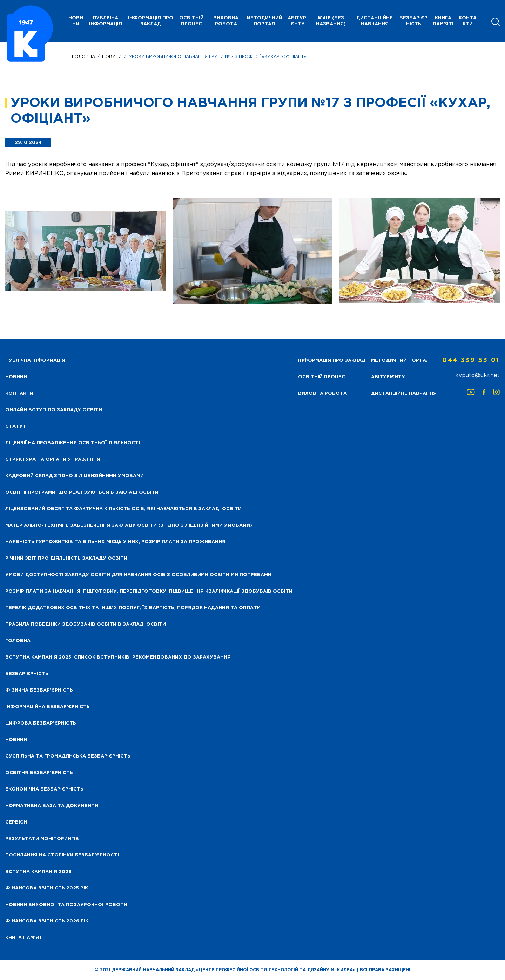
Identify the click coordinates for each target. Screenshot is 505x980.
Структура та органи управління (53, 459)
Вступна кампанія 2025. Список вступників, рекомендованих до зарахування (118, 657)
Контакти (468, 21)
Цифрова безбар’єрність (41, 723)
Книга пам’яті (443, 21)
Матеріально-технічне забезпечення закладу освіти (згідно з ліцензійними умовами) (129, 525)
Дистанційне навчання (375, 21)
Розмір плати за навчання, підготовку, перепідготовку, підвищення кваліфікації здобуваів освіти (149, 591)
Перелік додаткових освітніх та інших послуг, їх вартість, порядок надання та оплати (133, 608)
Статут (16, 426)
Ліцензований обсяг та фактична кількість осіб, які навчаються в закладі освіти (123, 509)
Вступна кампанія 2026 (38, 872)
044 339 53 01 (471, 360)
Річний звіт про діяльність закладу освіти (66, 558)
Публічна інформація (106, 21)
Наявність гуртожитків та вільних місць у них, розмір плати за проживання (115, 542)
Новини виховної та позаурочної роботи (66, 905)
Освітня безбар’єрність (39, 773)
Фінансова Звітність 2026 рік (47, 921)
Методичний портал (264, 21)
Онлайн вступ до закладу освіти (54, 410)
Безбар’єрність (413, 21)
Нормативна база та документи (52, 806)
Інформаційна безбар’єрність (48, 707)
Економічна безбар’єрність (44, 789)
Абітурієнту (298, 21)
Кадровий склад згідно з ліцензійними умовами (75, 476)
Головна (83, 57)
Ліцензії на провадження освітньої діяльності (73, 443)
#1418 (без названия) (331, 21)
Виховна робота (226, 21)
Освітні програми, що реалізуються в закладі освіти (82, 492)
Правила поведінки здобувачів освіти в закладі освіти (86, 624)
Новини (112, 57)
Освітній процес (191, 21)
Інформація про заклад (151, 21)
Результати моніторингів (42, 839)
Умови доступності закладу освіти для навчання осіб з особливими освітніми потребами (138, 575)
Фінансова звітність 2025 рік (47, 888)
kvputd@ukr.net (477, 376)
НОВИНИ (76, 21)
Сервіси (16, 822)
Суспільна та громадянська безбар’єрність (68, 756)
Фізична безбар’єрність (39, 690)
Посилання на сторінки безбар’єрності (62, 855)
